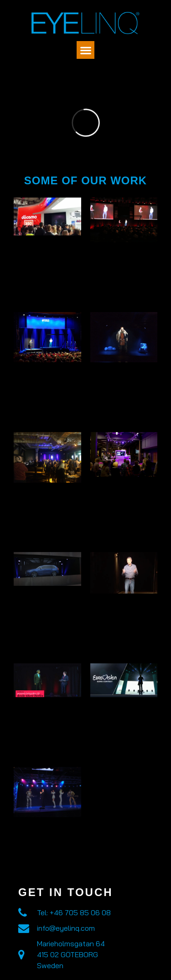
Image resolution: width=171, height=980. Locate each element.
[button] (85, 50)
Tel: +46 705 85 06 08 (74, 912)
